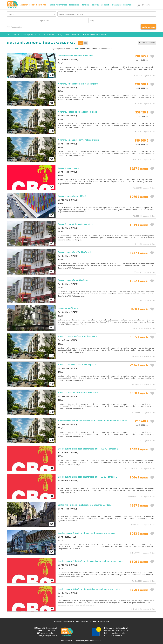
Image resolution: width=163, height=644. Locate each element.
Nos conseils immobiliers (114, 635)
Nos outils (95, 5)
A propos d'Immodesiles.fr (64, 621)
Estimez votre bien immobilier (116, 633)
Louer (32, 5)
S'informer (41, 5)
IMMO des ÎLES (13, 4)
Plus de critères (16, 27)
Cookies (93, 621)
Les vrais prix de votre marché (116, 630)
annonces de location (47, 633)
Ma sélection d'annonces (111, 5)
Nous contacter (104, 621)
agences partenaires (48, 635)
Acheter (24, 5)
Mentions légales (82, 621)
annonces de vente (48, 630)
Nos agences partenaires (79, 5)
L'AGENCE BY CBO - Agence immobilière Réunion (63, 34)
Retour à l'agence (148, 43)
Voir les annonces (148, 27)
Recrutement (129, 5)
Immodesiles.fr (14, 34)
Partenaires (146, 5)
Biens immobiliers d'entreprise (96, 34)
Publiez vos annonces (58, 5)
